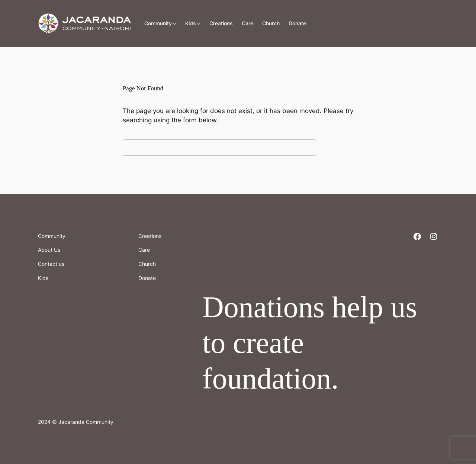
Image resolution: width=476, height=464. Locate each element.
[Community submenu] (175, 24)
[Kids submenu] (199, 24)
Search (337, 147)
